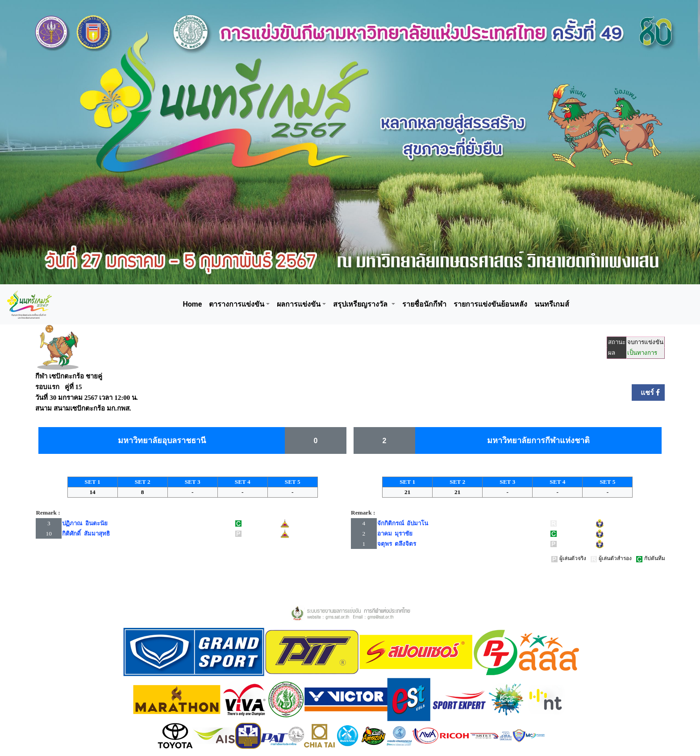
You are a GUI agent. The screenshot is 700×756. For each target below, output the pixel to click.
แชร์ (648, 393)
